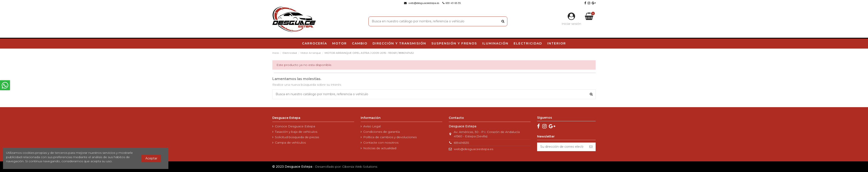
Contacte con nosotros (381, 143)
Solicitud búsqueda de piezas (297, 137)
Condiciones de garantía (381, 132)
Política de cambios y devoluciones (390, 137)
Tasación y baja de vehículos (296, 132)
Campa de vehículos (290, 143)
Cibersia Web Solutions (360, 167)
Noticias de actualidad (380, 148)
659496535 (461, 143)
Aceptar (151, 158)
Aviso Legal (372, 126)
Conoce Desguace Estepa (295, 126)
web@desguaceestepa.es (473, 149)
